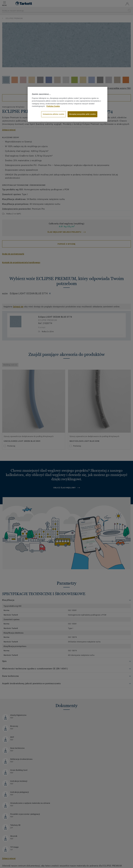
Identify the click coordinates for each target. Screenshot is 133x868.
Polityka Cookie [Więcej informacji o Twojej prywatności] (53, 106)
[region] (68, 104)
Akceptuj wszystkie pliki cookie (82, 114)
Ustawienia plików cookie (54, 114)
